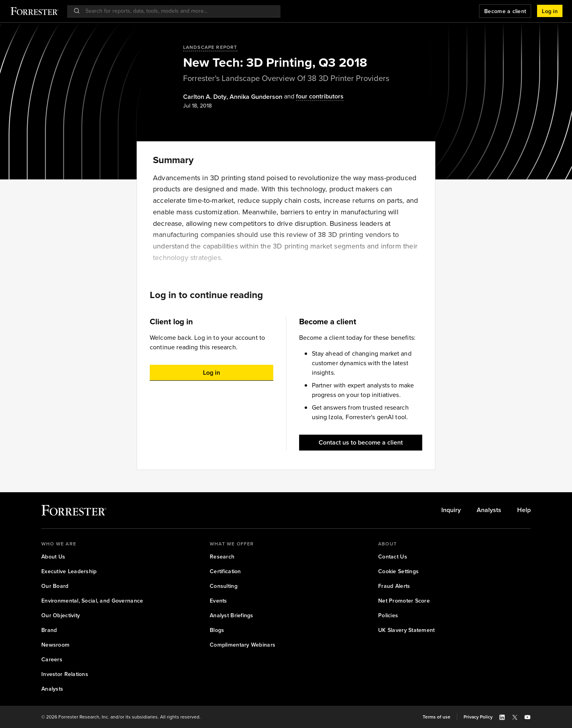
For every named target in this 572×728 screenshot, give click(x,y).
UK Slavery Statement (407, 630)
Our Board (55, 586)
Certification (225, 571)
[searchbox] (178, 11)
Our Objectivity (61, 615)
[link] (451, 510)
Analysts (489, 510)
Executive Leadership (69, 571)
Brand (49, 630)
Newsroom (55, 645)
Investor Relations (65, 674)
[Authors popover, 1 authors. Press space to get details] (256, 97)
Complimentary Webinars (243, 645)
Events (218, 601)
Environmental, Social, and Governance (92, 601)
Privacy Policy (478, 717)
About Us (53, 557)
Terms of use (437, 717)
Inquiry (451, 510)
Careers (52, 660)
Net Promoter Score (404, 601)
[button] (550, 11)
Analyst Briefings (232, 615)
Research (222, 557)
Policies (388, 615)
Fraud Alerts (394, 586)
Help (524, 510)
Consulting (224, 586)
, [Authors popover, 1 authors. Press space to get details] (206, 97)
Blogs (217, 630)
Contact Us (393, 557)
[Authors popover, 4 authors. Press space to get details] (313, 97)
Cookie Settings (398, 571)
